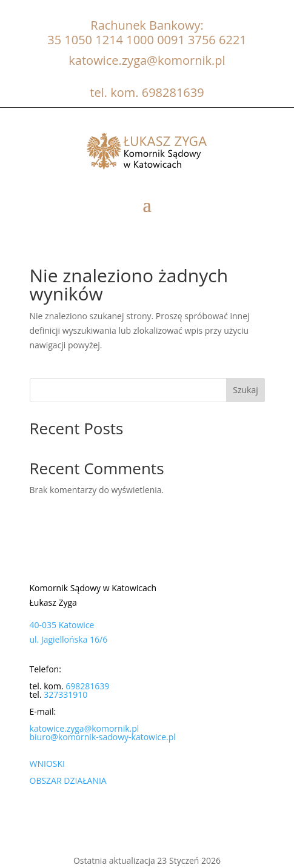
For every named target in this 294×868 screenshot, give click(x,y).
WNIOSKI (47, 764)
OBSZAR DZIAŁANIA (68, 780)
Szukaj (246, 390)
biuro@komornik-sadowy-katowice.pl (103, 737)
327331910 (65, 694)
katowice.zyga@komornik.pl (147, 60)
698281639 (173, 92)
